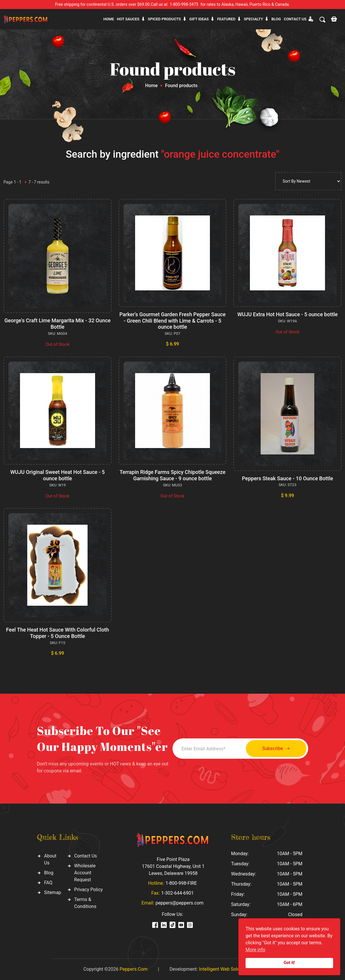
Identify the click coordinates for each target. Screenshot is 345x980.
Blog (276, 19)
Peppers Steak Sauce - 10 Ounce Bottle (287, 478)
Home (109, 19)
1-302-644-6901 (177, 893)
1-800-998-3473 (184, 4)
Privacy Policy (89, 890)
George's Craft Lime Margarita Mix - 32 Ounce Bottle (57, 324)
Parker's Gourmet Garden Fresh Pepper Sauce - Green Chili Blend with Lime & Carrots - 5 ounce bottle (173, 321)
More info (255, 950)
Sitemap (53, 892)
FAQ (48, 883)
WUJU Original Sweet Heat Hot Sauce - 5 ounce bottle (57, 475)
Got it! (289, 963)
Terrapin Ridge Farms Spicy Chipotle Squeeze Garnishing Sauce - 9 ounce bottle (172, 475)
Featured (226, 19)
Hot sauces (128, 19)
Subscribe (276, 749)
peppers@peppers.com (180, 903)
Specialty (253, 19)
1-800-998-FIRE (181, 883)
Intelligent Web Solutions (224, 969)
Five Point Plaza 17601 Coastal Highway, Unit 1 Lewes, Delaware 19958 (173, 866)
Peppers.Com (133, 969)
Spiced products (164, 19)
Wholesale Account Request (85, 873)
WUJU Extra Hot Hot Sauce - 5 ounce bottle (288, 314)
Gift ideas (199, 19)
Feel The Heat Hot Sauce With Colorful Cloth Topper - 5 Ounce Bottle (58, 633)
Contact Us (86, 856)
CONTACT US (295, 19)
